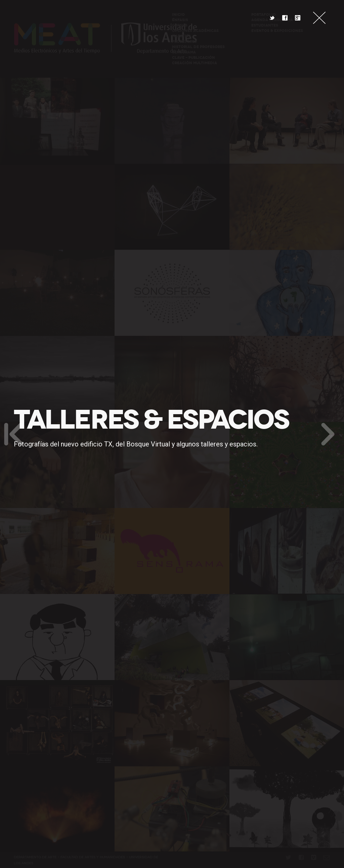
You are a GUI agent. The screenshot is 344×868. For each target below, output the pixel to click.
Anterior (13, 434)
